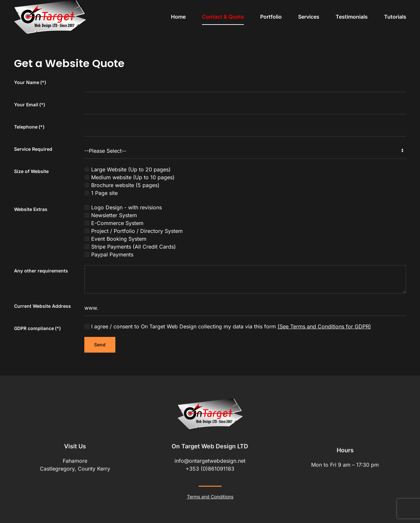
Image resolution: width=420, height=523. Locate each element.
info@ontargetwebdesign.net (210, 460)
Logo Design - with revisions (123, 207)
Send (100, 345)
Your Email (30, 105)
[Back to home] (50, 17)
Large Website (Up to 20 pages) (127, 169)
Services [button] (309, 17)
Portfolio (271, 17)
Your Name (30, 82)
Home (178, 17)
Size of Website (31, 171)
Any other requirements (41, 271)
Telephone (29, 127)
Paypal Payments (109, 254)
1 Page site (101, 193)
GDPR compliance (37, 328)
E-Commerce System (114, 223)
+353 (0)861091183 (210, 468)
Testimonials (352, 17)
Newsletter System (111, 215)
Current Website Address (42, 306)
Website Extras (31, 209)
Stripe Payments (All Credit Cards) (130, 247)
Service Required (33, 149)
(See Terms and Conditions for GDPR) (324, 326)
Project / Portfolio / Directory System (134, 231)
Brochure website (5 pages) (122, 185)
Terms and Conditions (210, 496)
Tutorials (395, 17)
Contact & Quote (223, 17)
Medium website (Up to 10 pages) (129, 177)
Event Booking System (115, 239)
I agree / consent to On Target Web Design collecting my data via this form (228, 326)
